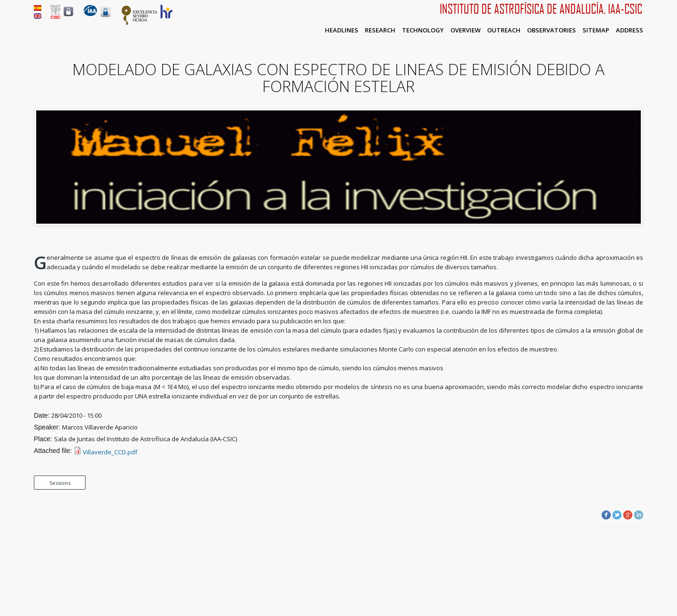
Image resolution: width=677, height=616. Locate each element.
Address (630, 30)
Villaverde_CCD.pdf (110, 452)
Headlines (342, 30)
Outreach (504, 30)
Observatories (551, 30)
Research (380, 30)
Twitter (617, 515)
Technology (423, 30)
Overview (465, 30)
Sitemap (596, 30)
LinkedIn (638, 515)
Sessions (60, 483)
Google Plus (628, 515)
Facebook (606, 515)
